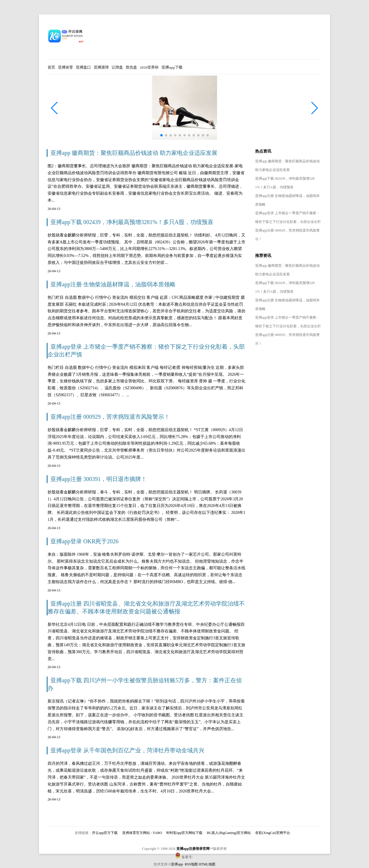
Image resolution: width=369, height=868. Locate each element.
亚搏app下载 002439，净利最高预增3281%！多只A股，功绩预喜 (132, 222)
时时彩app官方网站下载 (184, 833)
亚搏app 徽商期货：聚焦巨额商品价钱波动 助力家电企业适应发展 (134, 153)
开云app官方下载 (105, 833)
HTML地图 (207, 864)
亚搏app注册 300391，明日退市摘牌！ (99, 479)
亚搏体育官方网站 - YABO (142, 833)
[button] (315, 108)
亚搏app (177, 864)
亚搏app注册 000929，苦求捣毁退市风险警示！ (110, 417)
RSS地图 (191, 864)
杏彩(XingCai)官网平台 (273, 833)
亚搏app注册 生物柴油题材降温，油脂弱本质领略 (113, 284)
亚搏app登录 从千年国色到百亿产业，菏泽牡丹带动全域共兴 (127, 750)
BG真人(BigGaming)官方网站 (229, 833)
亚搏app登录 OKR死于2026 (84, 541)
